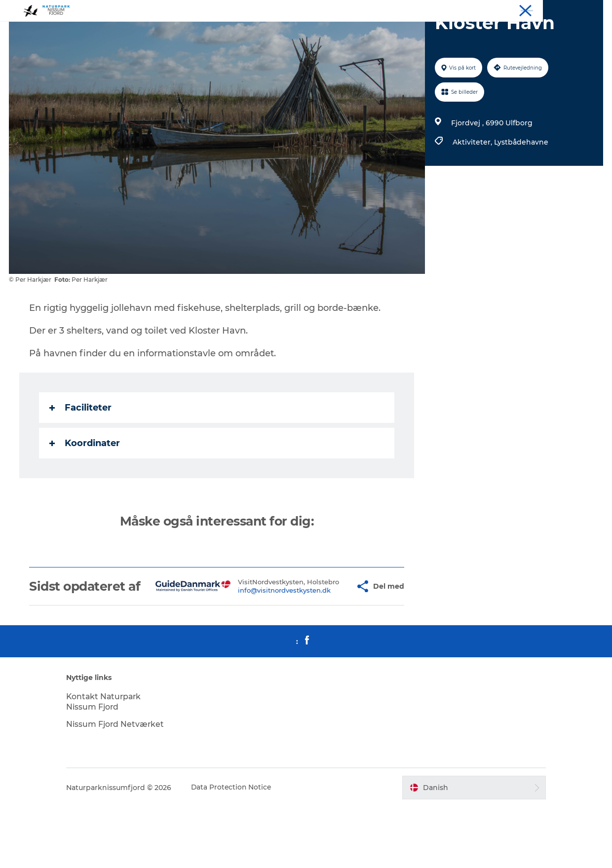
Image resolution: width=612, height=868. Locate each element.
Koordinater (85, 490)
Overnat (496, 9)
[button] (329, 640)
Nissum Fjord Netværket (123, 785)
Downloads (586, 9)
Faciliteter (81, 454)
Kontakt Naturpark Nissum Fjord (112, 763)
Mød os (550, 9)
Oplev (466, 9)
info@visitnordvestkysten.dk (265, 648)
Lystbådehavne (521, 189)
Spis (524, 9)
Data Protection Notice (239, 849)
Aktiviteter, (473, 189)
